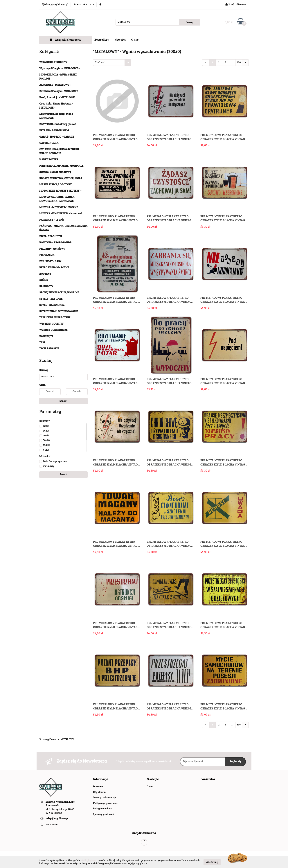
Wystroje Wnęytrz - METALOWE (60, 69)
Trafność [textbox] (100, 63)
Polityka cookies (102, 809)
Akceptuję (212, 862)
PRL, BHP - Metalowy (52, 249)
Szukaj (63, 401)
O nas (135, 40)
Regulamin (99, 792)
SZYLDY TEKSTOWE (51, 299)
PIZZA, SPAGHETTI (51, 237)
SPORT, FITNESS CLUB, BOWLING (59, 293)
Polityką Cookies (90, 860)
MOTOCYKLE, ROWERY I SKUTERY (60, 191)
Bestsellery (102, 40)
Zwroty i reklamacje (105, 798)
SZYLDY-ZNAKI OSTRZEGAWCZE (58, 311)
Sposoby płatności (103, 814)
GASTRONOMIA (49, 143)
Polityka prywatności (105, 803)
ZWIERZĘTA (46, 336)
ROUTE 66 (45, 274)
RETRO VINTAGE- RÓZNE (54, 268)
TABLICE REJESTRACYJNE (55, 318)
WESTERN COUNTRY (52, 324)
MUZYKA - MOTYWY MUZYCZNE (59, 207)
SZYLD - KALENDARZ (52, 305)
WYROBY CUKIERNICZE (53, 330)
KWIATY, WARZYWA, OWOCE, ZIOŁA (61, 178)
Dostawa (98, 787)
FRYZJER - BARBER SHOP (54, 131)
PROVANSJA (47, 255)
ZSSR (42, 343)
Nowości (120, 40)
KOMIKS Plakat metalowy (55, 172)
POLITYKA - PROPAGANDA (55, 243)
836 (239, 63)
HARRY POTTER (49, 160)
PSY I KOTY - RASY (50, 262)
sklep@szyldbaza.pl (57, 819)
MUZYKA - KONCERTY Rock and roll (61, 214)
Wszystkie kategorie (65, 40)
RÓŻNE (44, 280)
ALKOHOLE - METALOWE (55, 85)
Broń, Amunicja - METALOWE (57, 98)
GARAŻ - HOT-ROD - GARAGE (57, 137)
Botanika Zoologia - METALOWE (59, 91)
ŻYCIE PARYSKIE (49, 349)
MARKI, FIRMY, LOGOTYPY (55, 185)
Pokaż (63, 475)
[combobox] (112, 63)
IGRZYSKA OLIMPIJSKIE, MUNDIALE (61, 166)
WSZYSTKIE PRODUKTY (53, 62)
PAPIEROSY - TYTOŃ (52, 220)
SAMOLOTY (46, 286)
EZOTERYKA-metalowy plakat (58, 124)
